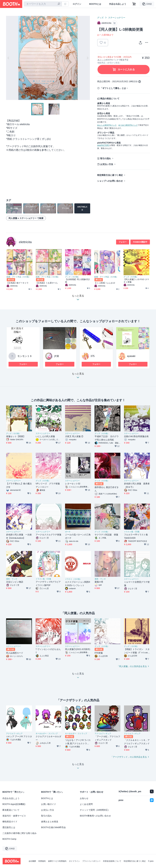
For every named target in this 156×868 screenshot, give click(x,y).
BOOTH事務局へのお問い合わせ (95, 816)
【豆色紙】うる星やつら (47, 283)
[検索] (59, 4)
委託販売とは (9, 827)
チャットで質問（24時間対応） (95, 810)
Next (87, 58)
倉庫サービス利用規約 (57, 861)
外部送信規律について (112, 861)
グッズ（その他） (72, 277)
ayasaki (131, 356)
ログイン (77, 4)
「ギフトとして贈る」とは (113, 88)
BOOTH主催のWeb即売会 (53, 827)
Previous (9, 58)
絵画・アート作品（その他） (18, 277)
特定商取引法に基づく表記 (110, 175)
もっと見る (78, 376)
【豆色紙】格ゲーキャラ (18, 283)
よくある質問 (86, 804)
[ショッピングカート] (134, 4)
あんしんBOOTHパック (107, 125)
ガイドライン (74, 861)
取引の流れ (106, 158)
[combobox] (43, 4)
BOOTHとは (95, 4)
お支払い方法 (107, 164)
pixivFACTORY (103, 145)
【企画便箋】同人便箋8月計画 (78, 281)
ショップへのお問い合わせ (110, 181)
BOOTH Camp (9, 839)
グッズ (100, 18)
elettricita (25, 242)
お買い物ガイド (49, 804)
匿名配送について (11, 810)
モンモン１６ (25, 356)
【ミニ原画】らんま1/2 (105, 283)
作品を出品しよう (118, 4)
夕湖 (56, 356)
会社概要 (32, 861)
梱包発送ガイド (10, 822)
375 (93, 356)
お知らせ (84, 798)
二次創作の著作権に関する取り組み (19, 833)
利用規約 (42, 861)
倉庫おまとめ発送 (50, 822)
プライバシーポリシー (91, 861)
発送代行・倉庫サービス (14, 816)
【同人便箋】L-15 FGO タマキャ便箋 (136, 281)
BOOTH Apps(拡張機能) (14, 804)
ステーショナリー (117, 18)
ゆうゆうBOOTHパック (128, 125)
